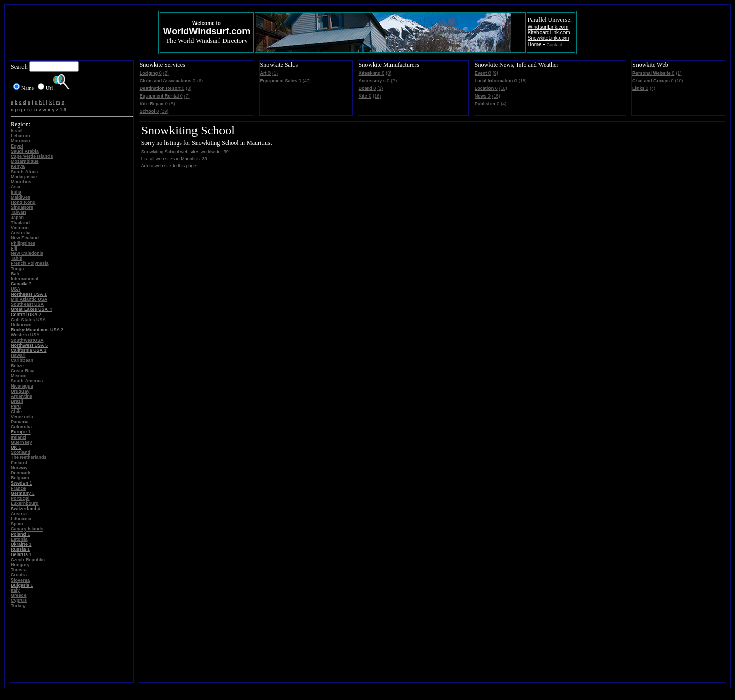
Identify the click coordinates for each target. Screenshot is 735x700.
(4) (504, 104)
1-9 (63, 110)
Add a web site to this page (169, 166)
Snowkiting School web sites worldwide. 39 (185, 152)
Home (535, 45)
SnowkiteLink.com (548, 38)
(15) (496, 96)
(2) (166, 73)
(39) (164, 111)
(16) (377, 96)
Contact (555, 45)
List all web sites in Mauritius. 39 (174, 159)
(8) (389, 73)
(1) (275, 73)
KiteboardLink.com (549, 32)
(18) (523, 81)
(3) (189, 88)
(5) (172, 104)
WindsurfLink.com (548, 27)
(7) (187, 96)
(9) (495, 73)
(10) (679, 81)
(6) (200, 81)
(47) (307, 81)
